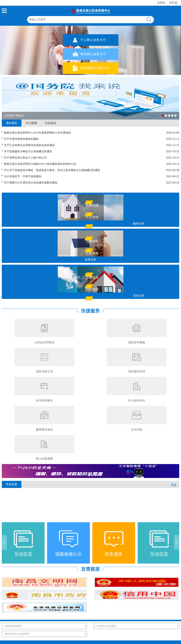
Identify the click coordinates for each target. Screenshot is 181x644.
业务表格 (92, 253)
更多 (174, 485)
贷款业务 (139, 296)
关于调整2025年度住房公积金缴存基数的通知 (31, 183)
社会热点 (51, 123)
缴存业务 (139, 224)
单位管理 (92, 229)
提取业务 (91, 260)
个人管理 (92, 217)
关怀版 (173, 3)
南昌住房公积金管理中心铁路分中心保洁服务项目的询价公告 (40, 164)
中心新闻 (31, 123)
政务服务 (114, 554)
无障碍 (161, 3)
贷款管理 (92, 289)
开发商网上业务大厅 (95, 68)
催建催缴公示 (68, 554)
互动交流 (23, 554)
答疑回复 (12, 484)
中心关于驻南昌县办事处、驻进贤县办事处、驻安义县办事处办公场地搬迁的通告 (52, 170)
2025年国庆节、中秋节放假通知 (23, 176)
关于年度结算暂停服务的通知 (21, 139)
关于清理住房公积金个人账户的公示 (25, 158)
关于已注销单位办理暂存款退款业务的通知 (29, 145)
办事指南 (92, 205)
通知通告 (12, 123)
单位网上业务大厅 (93, 54)
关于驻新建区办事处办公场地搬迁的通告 (28, 151)
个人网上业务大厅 (93, 40)
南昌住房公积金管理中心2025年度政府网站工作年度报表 (37, 133)
